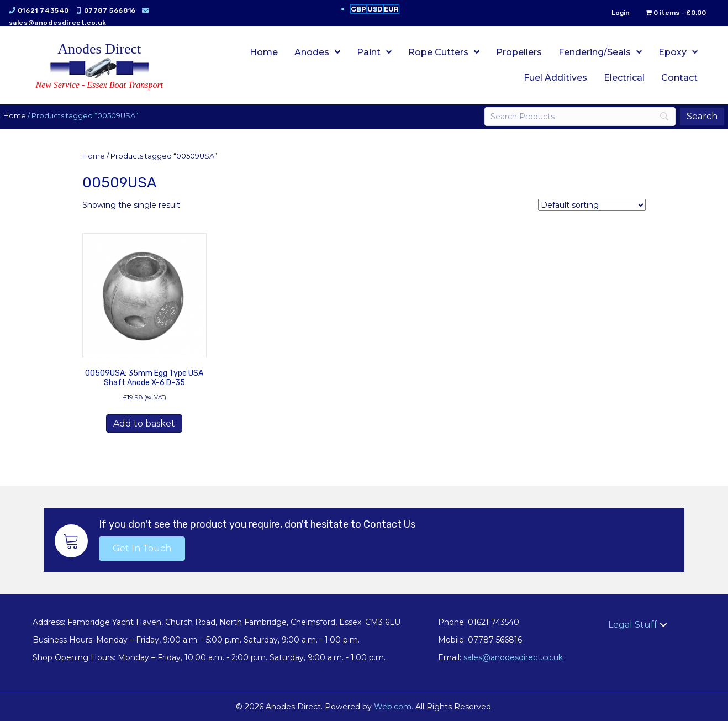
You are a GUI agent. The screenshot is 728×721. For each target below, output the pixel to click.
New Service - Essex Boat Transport (99, 85)
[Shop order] (592, 205)
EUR (391, 9)
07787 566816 (118, 10)
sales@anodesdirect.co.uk (65, 23)
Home (22, 116)
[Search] (575, 117)
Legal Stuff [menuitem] (633, 625)
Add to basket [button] (144, 423)
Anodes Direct (99, 49)
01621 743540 (51, 10)
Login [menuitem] (613, 13)
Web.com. (394, 707)
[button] (142, 549)
